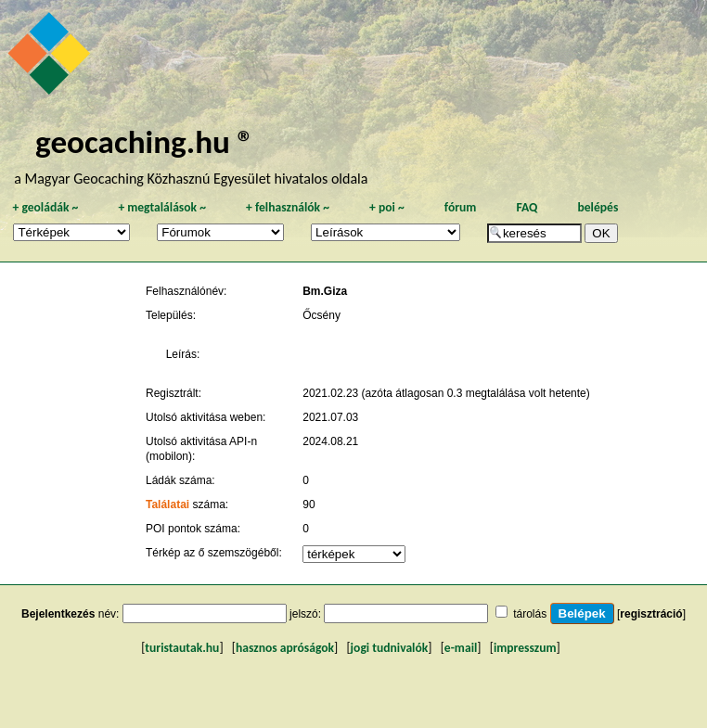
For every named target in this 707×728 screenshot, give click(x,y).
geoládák (45, 207)
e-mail (461, 648)
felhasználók (288, 207)
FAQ (527, 207)
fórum (461, 207)
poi (387, 207)
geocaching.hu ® (145, 141)
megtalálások (162, 207)
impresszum (525, 648)
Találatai (167, 504)
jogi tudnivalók (390, 648)
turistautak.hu (182, 648)
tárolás (530, 614)
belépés (598, 207)
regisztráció (651, 614)
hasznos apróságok (285, 648)
